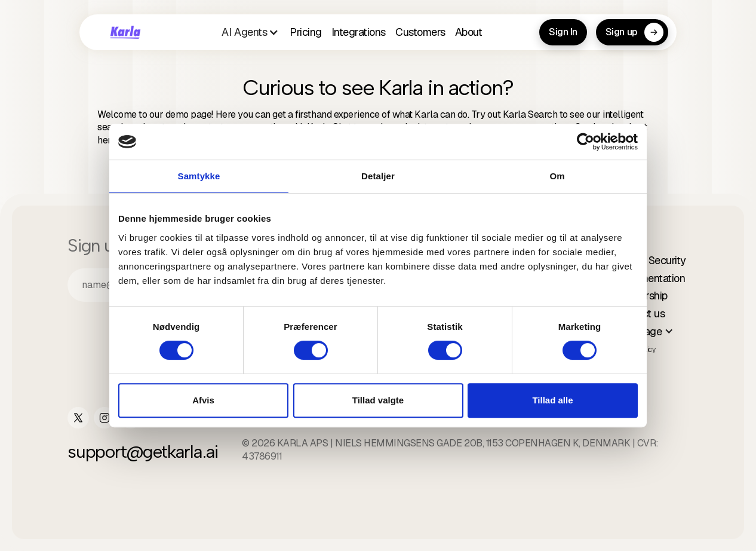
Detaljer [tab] (378, 176)
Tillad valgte (378, 400)
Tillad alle (552, 400)
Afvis (203, 400)
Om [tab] (557, 176)
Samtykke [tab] (199, 176)
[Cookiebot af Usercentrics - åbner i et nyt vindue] (586, 142)
